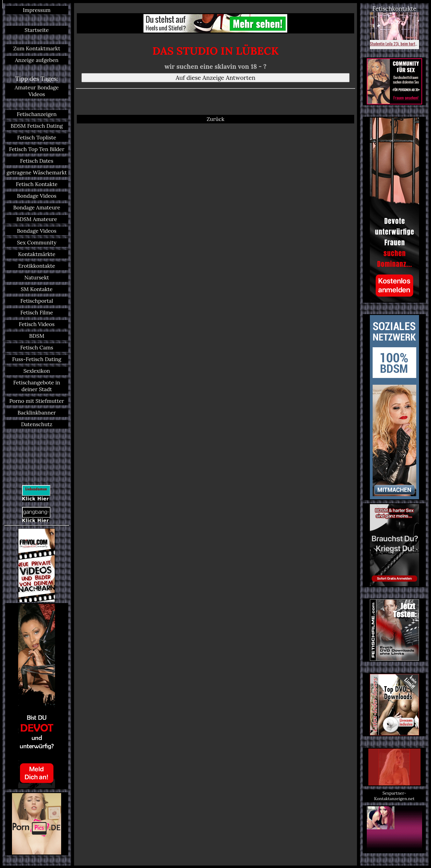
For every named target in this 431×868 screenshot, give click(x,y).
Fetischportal (37, 301)
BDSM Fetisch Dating (37, 126)
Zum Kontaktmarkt (37, 49)
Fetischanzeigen (37, 114)
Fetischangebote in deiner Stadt (37, 386)
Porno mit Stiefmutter (37, 401)
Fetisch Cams (37, 348)
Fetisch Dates (37, 161)
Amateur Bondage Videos (37, 91)
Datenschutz (37, 424)
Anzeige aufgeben (37, 60)
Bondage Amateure (37, 208)
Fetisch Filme (37, 313)
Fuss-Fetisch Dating (37, 359)
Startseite (37, 30)
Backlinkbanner (37, 413)
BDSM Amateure (37, 219)
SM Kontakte (37, 289)
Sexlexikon (37, 371)
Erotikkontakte (37, 266)
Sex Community (37, 243)
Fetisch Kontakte (37, 184)
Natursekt (37, 278)
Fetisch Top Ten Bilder (37, 149)
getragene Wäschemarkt (37, 173)
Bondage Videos (37, 196)
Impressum (37, 10)
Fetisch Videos (37, 324)
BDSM (37, 336)
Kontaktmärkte (37, 254)
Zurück (215, 119)
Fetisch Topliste (37, 138)
